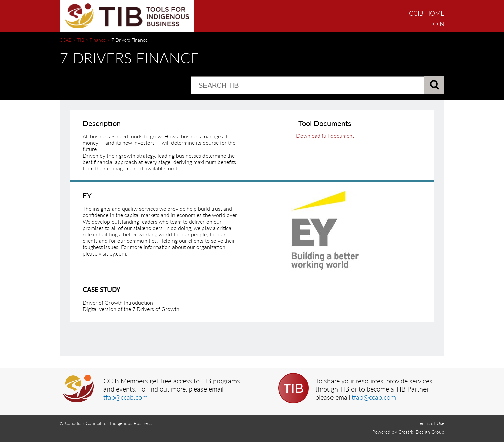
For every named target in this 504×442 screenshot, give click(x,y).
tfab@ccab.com (125, 397)
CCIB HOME (427, 13)
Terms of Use (431, 423)
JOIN (437, 24)
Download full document (325, 135)
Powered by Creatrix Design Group (408, 432)
